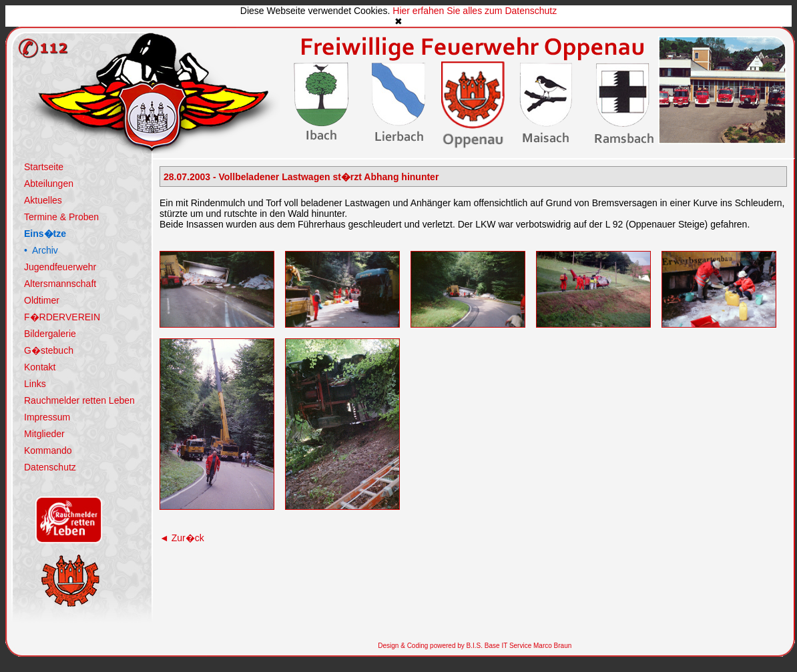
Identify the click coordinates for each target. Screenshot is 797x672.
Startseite (44, 167)
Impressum (47, 417)
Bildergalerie (50, 334)
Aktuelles (43, 200)
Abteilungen (49, 184)
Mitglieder (44, 434)
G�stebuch (49, 350)
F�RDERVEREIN (62, 317)
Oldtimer (42, 300)
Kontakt (40, 367)
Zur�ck (182, 538)
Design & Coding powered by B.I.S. (430, 646)
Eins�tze (45, 234)
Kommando (48, 450)
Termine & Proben (61, 217)
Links (35, 384)
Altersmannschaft (60, 284)
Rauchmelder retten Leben (79, 400)
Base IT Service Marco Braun (527, 646)
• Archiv (41, 250)
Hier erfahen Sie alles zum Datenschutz (475, 11)
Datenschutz (50, 467)
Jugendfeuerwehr (60, 267)
